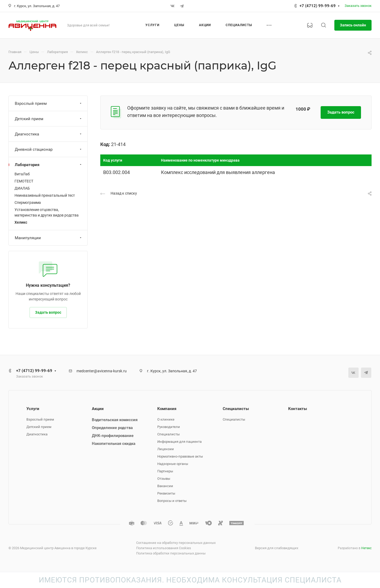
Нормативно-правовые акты (180, 456)
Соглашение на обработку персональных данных (176, 543)
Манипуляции (49, 238)
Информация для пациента (179, 442)
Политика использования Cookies (164, 548)
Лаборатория (49, 165)
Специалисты (168, 434)
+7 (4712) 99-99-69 (318, 6)
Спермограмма (28, 203)
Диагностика (49, 134)
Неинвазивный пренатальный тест (45, 195)
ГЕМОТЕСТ (24, 181)
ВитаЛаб (22, 174)
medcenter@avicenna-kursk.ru (102, 371)
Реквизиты (166, 493)
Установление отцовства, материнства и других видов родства (47, 212)
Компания (167, 409)
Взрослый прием (49, 104)
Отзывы (164, 479)
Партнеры (165, 471)
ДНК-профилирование (113, 436)
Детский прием (49, 119)
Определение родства (112, 428)
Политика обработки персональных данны (171, 553)
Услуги (33, 409)
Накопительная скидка (114, 444)
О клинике (166, 419)
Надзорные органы (173, 464)
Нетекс (366, 548)
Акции (98, 409)
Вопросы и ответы (172, 501)
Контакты (298, 409)
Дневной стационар (49, 149)
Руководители (169, 427)
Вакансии (165, 486)
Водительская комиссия (115, 420)
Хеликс (21, 222)
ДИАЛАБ (22, 188)
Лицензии (166, 449)
